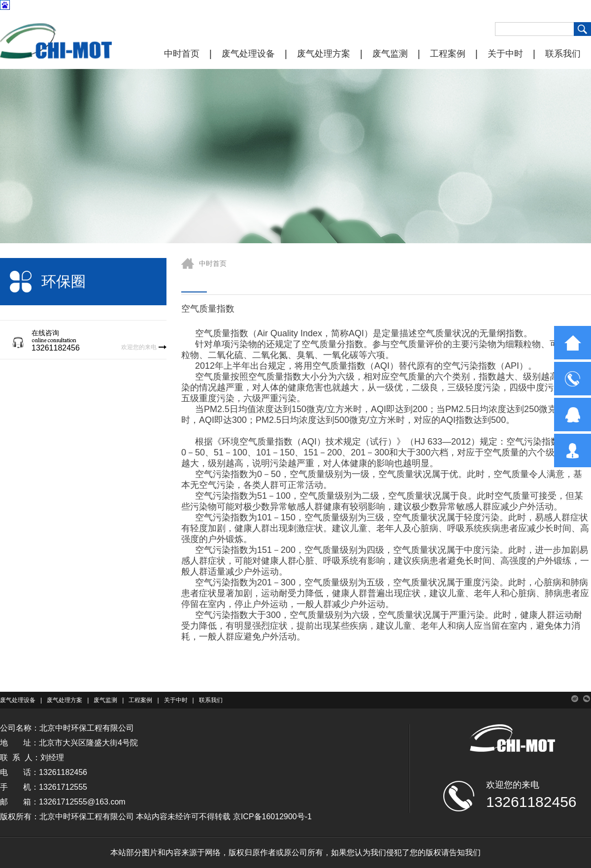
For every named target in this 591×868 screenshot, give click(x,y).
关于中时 (505, 54)
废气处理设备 (248, 54)
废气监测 (390, 54)
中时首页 (182, 54)
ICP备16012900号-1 (276, 817)
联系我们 (563, 54)
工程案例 (448, 54)
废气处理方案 (324, 54)
